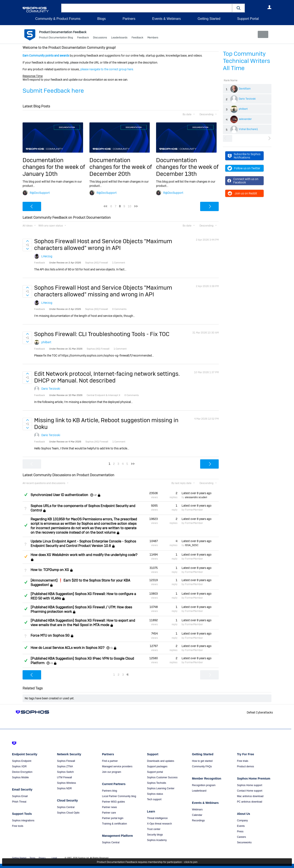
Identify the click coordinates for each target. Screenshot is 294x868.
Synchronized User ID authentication (59, 495)
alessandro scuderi (196, 497)
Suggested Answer (26, 556)
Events (241, 826)
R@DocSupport (40, 193)
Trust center (154, 829)
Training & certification (115, 824)
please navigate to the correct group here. (107, 69)
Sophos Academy (157, 840)
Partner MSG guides (114, 802)
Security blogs (155, 835)
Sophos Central (66, 807)
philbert (243, 109)
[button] (239, 8)
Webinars (197, 810)
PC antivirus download (250, 802)
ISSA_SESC (192, 545)
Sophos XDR (19, 766)
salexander (245, 119)
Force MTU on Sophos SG (50, 635)
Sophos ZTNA (65, 766)
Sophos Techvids (157, 783)
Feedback (83, 38)
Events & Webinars (166, 19)
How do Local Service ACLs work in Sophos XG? (67, 648)
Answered (26, 495)
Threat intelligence (157, 818)
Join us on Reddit (242, 193)
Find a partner (110, 761)
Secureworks (244, 842)
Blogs (101, 19)
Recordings (198, 821)
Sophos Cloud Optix (68, 813)
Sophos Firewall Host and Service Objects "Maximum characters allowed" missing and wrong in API (103, 291)
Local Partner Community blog (119, 796)
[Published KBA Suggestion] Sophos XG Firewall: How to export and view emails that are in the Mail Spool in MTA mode (83, 623)
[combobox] (147, 8)
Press (240, 831)
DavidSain (245, 89)
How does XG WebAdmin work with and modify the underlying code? (84, 555)
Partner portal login (113, 818)
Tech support (154, 799)
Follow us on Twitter (244, 168)
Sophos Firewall (66, 761)
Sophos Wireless (66, 783)
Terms (32, 858)
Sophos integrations (23, 821)
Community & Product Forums (58, 19)
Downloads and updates (161, 761)
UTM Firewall (64, 777)
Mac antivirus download (250, 796)
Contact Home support (250, 791)
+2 (95, 495)
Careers (242, 837)
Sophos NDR (64, 788)
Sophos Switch (65, 772)
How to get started (202, 761)
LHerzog (47, 256)
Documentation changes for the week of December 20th (121, 167)
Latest (197, 493)
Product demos (246, 766)
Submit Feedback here (53, 91)
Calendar (197, 815)
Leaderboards (119, 38)
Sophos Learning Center (161, 788)
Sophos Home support (250, 785)
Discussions (100, 38)
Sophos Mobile (20, 777)
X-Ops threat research (159, 824)
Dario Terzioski (247, 99)
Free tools (18, 826)
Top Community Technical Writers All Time (247, 61)
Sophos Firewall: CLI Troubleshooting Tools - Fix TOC (102, 334)
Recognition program (204, 785)
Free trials (243, 761)
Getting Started (209, 19)
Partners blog (110, 791)
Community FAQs (202, 766)
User (269, 7)
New (262, 34)
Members (153, 38)
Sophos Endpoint (22, 761)
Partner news (110, 807)
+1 (111, 648)
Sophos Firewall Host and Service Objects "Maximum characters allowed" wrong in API (103, 245)
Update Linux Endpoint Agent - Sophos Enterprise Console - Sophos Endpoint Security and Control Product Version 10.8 (83, 544)
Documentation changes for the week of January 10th (54, 167)
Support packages (157, 766)
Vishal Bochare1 (248, 129)
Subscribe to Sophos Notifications (244, 156)
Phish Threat (19, 802)
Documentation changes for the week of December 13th (187, 167)
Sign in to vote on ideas (27, 241)
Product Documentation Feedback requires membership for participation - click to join (147, 862)
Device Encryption (22, 772)
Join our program (112, 772)
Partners (129, 19)
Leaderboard (199, 791)
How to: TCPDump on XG (50, 570)
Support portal (155, 772)
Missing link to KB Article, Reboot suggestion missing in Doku (106, 424)
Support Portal (248, 19)
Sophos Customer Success (162, 777)
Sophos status (155, 794)
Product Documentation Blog (56, 38)
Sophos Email (20, 796)
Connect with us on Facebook (243, 181)
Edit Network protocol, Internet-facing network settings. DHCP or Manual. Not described (107, 377)
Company (242, 821)
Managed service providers (117, 766)
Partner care (109, 813)
